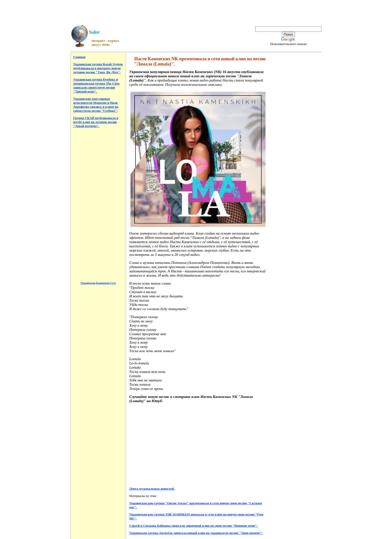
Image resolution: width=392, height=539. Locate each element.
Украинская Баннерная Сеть (98, 283)
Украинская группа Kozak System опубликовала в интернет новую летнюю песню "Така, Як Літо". (98, 68)
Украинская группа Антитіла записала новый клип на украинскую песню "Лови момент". (196, 533)
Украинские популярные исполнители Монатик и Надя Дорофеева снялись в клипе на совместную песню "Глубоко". (96, 105)
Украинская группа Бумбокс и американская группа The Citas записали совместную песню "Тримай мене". (96, 85)
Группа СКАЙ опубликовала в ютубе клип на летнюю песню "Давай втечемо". (96, 122)
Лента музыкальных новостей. (152, 489)
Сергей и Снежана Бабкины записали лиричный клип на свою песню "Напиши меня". (193, 526)
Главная (79, 57)
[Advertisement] (196, 11)
